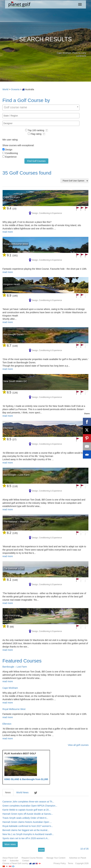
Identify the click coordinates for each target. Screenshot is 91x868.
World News (22, 792)
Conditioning (12, 153)
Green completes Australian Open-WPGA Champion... (30, 806)
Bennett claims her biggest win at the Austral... (26, 830)
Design (9, 150)
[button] (47, 130)
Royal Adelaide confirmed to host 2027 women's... (28, 826)
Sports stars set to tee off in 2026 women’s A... (26, 838)
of (84, 849)
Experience (11, 157)
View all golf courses (78, 745)
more (41, 850)
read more (8, 232)
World (5, 89)
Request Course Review (32, 858)
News (8, 792)
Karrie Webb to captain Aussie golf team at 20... (26, 810)
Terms (71, 863)
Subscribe (14, 861)
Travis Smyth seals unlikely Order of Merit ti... (25, 818)
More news (10, 844)
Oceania (15, 89)
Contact (26, 861)
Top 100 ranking (38, 130)
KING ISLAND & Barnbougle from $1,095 (26, 779)
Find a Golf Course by (26, 100)
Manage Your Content (56, 858)
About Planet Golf (10, 858)
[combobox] (41, 108)
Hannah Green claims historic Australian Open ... (27, 822)
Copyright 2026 (82, 863)
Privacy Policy (60, 863)
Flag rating (38, 134)
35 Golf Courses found (27, 173)
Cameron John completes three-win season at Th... (28, 802)
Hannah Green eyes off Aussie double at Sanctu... (28, 814)
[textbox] (42, 116)
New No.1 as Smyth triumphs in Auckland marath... (28, 834)
